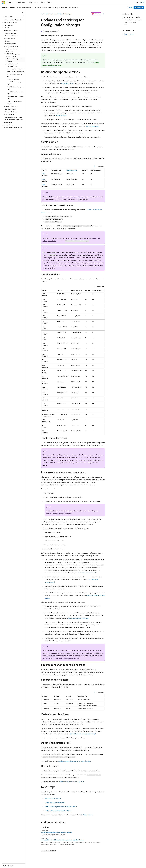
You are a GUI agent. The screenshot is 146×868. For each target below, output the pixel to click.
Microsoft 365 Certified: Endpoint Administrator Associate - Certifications (62, 840)
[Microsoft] (3, 3)
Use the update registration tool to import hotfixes (74, 761)
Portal (131, 7)
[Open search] (137, 3)
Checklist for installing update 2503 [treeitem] (15, 88)
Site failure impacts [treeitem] (11, 109)
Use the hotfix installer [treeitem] (13, 79)
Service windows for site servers (78, 618)
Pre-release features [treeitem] (12, 66)
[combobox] (13, 16)
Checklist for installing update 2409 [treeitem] (15, 93)
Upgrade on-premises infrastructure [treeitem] (11, 50)
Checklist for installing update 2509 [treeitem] (15, 83)
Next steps (127, 25)
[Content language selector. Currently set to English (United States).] (11, 865)
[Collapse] (23, 12)
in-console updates (67, 83)
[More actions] (103, 14)
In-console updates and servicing (133, 20)
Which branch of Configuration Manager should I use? (61, 658)
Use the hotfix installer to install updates (71, 782)
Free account (139, 7)
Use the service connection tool (55, 802)
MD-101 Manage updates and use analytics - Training (56, 832)
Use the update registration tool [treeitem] (15, 75)
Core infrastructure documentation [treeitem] (14, 20)
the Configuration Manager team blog (82, 734)
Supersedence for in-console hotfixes (59, 513)
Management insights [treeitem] (11, 36)
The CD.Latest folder (93, 126)
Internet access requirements (87, 573)
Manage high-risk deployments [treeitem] (14, 120)
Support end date (72, 170)
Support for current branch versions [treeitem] (14, 103)
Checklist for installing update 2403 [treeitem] (15, 98)
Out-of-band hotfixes (130, 22)
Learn (43, 14)
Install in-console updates (53, 798)
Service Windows (61, 115)
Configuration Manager (64, 14)
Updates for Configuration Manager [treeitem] (14, 60)
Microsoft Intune (51, 14)
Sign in (142, 2)
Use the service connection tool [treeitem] (16, 72)
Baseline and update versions (132, 17)
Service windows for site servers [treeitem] (16, 69)
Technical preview (87, 815)
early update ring (78, 197)
